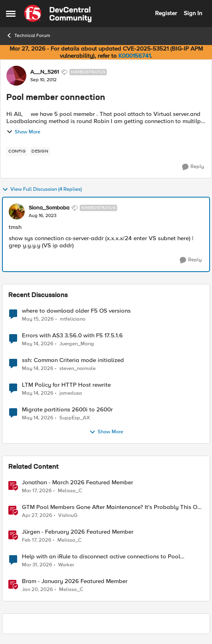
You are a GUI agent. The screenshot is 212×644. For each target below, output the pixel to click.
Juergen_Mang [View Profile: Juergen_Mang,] (77, 344)
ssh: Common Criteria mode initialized (73, 360)
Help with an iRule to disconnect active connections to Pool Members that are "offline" (101, 557)
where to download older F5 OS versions (76, 311)
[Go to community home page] (58, 14)
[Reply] (193, 167)
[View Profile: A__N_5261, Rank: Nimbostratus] (16, 76)
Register (166, 13)
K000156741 (134, 56)
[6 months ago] (37, 590)
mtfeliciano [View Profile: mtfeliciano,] (73, 319)
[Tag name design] (40, 151)
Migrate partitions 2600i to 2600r (67, 410)
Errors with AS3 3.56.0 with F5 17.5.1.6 (72, 336)
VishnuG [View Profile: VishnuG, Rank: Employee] (68, 516)
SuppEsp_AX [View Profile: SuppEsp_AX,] (75, 418)
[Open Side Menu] (11, 14)
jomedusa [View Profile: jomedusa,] (71, 393)
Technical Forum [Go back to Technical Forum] (28, 35)
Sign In (193, 13)
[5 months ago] (37, 540)
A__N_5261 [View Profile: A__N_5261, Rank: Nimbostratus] (45, 72)
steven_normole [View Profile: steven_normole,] (78, 369)
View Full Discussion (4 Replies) (42, 190)
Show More (23, 132)
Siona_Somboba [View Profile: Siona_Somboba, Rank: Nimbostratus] (49, 208)
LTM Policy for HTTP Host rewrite (66, 385)
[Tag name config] (17, 151)
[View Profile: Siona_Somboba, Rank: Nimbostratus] (17, 211)
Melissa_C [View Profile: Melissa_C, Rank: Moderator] (70, 491)
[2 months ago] (38, 319)
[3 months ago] (37, 516)
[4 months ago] (37, 491)
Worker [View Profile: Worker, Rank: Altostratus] (66, 565)
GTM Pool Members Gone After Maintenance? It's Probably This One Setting (113, 507)
